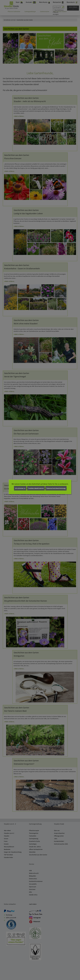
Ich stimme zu (20, 488)
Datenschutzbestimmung (56, 488)
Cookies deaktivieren (36, 488)
